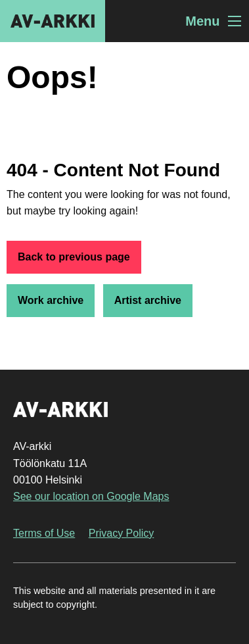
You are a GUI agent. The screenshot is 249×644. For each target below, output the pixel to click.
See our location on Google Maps (91, 496)
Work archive (51, 300)
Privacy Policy (122, 533)
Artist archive (148, 300)
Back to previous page (74, 257)
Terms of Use (44, 533)
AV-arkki (53, 21)
